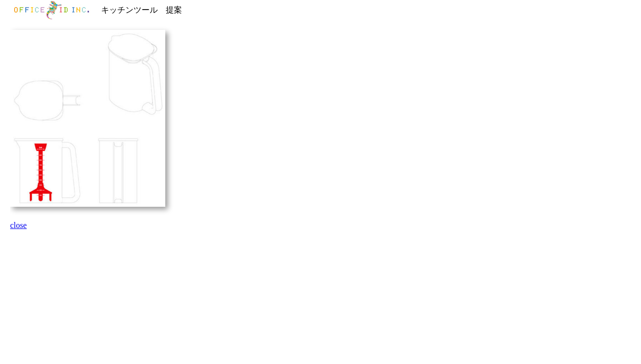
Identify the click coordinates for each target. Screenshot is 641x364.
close (18, 225)
